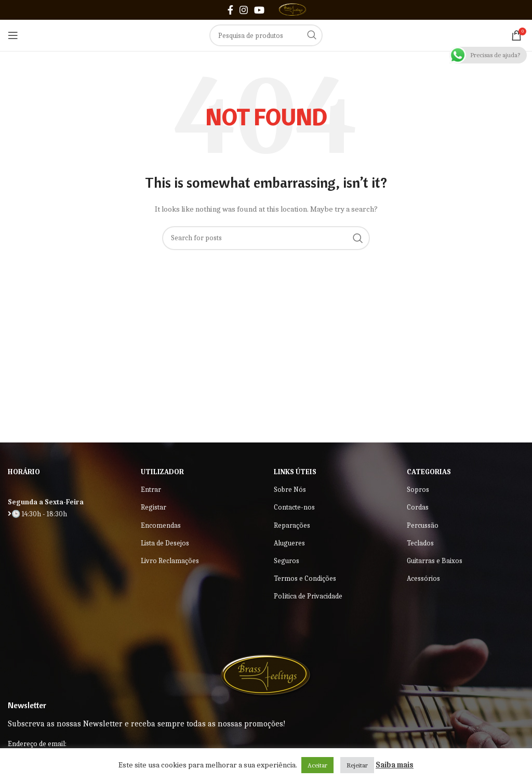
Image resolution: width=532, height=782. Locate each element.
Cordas (418, 507)
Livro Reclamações (170, 561)
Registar (154, 507)
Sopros (418, 490)
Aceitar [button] (317, 765)
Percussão (423, 525)
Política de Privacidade (308, 596)
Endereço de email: (37, 744)
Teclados (420, 543)
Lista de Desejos (165, 543)
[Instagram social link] (244, 10)
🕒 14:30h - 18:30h (37, 514)
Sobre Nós (290, 490)
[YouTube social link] (259, 10)
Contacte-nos (294, 507)
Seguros (287, 561)
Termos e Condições (305, 578)
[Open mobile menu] (13, 35)
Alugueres (289, 543)
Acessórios (423, 578)
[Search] (266, 35)
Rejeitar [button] (357, 765)
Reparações (292, 525)
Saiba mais (395, 765)
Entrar (151, 490)
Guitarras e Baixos (435, 561)
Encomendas (161, 525)
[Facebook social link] (230, 10)
